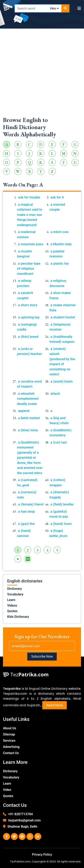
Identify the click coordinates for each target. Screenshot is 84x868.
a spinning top (29, 317)
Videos (12, 605)
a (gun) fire (26, 524)
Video (7, 790)
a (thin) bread (28, 337)
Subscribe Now (42, 656)
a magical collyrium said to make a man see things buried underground (30, 215)
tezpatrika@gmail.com (24, 820)
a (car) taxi (59, 442)
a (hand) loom (61, 524)
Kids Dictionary (18, 617)
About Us (10, 728)
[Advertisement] (42, 74)
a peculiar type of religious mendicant (29, 269)
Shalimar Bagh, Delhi (22, 827)
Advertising (11, 747)
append (24, 411)
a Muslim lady (61, 244)
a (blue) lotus (28, 430)
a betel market (29, 418)
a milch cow (60, 232)
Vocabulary (15, 594)
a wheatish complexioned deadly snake (28, 399)
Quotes (12, 611)
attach (55, 394)
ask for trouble (29, 197)
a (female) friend (31, 504)
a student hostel (63, 317)
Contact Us (11, 753)
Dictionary (15, 589)
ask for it (57, 197)
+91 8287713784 (20, 814)
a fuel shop (26, 511)
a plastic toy (60, 263)
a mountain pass (31, 244)
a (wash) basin (62, 381)
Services (9, 741)
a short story (28, 305)
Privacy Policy (42, 855)
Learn (11, 600)
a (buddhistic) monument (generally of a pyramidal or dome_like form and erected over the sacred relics (30, 458)
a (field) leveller (62, 504)
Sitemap (9, 734)
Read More (55, 705)
